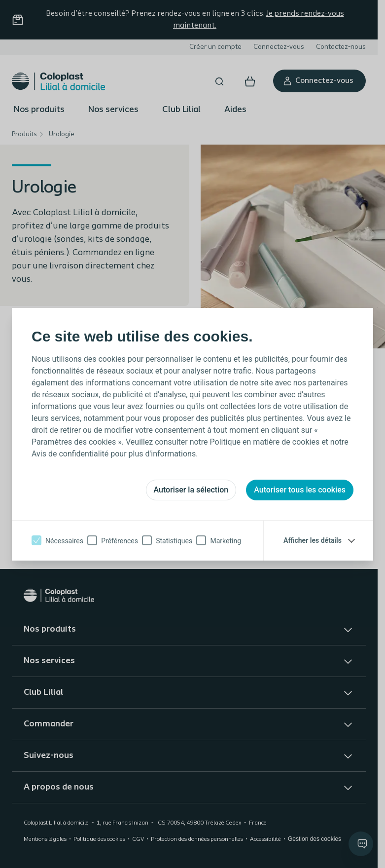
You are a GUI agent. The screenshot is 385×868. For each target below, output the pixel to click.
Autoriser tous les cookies (300, 490)
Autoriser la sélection (191, 490)
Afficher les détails (313, 540)
